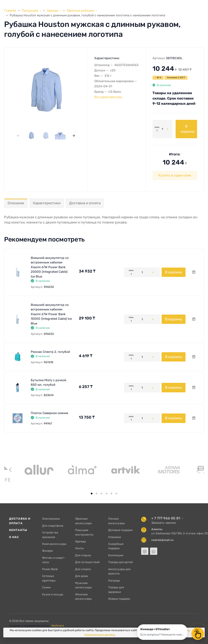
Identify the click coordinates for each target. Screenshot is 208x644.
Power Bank (50, 569)
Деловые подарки (120, 530)
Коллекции (116, 555)
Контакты (18, 530)
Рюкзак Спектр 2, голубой (50, 352)
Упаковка (115, 537)
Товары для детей (120, 562)
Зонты (79, 548)
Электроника (51, 519)
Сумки (46, 587)
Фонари (47, 551)
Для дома (82, 576)
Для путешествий (87, 562)
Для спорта (83, 569)
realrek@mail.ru (162, 540)
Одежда (80, 541)
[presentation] (18, 135)
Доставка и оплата (85, 203)
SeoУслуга (58, 626)
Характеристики (47, 203)
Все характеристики (108, 97)
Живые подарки (119, 599)
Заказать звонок (164, 523)
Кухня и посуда (53, 594)
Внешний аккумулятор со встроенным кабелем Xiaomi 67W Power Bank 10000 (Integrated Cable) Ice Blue (51, 314)
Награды (114, 580)
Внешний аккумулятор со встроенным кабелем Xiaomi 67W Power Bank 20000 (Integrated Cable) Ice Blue (50, 267)
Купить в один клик (175, 175)
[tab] (92, 494)
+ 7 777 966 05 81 (166, 518)
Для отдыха (83, 555)
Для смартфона (53, 526)
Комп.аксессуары (54, 544)
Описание (16, 203)
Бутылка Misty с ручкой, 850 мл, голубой (49, 383)
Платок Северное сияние (49, 413)
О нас (14, 537)
